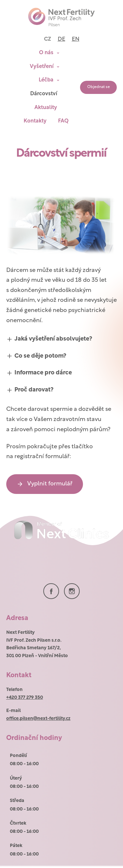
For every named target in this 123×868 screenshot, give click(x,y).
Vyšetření (42, 67)
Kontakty (35, 121)
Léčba (46, 80)
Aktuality (46, 108)
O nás (46, 53)
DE (61, 39)
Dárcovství (44, 94)
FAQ (63, 121)
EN (76, 39)
